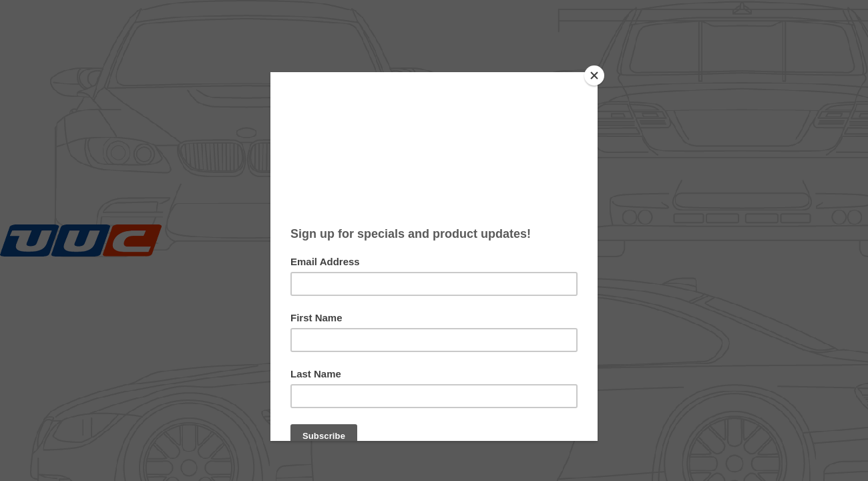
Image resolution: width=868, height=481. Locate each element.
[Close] (594, 75)
